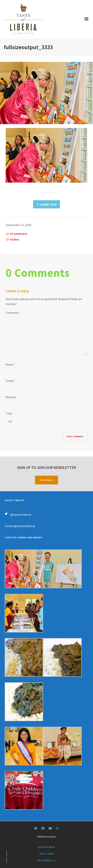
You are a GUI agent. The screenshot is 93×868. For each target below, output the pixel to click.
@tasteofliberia (21, 515)
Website (11, 397)
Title (9, 413)
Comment (12, 313)
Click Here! (46, 480)
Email (9, 381)
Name (10, 364)
